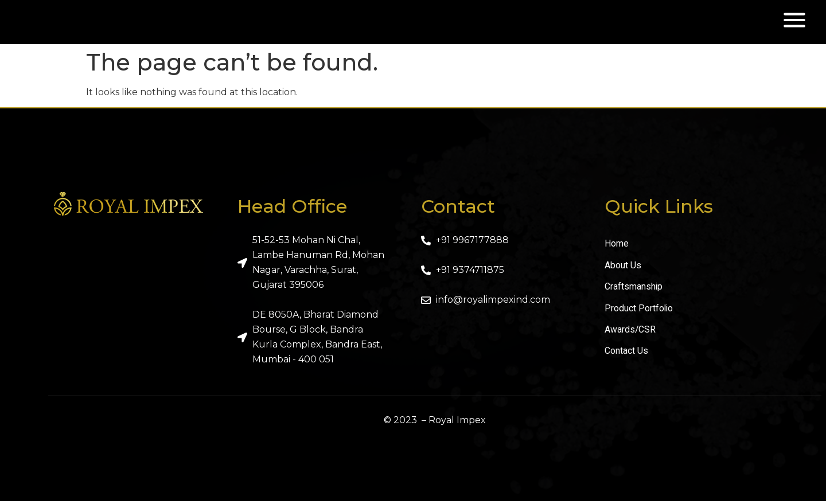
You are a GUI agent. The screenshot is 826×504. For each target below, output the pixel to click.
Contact (458, 210)
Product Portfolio (639, 312)
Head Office (292, 210)
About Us (623, 269)
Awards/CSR (630, 334)
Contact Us (626, 356)
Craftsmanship (634, 290)
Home (617, 247)
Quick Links (659, 210)
